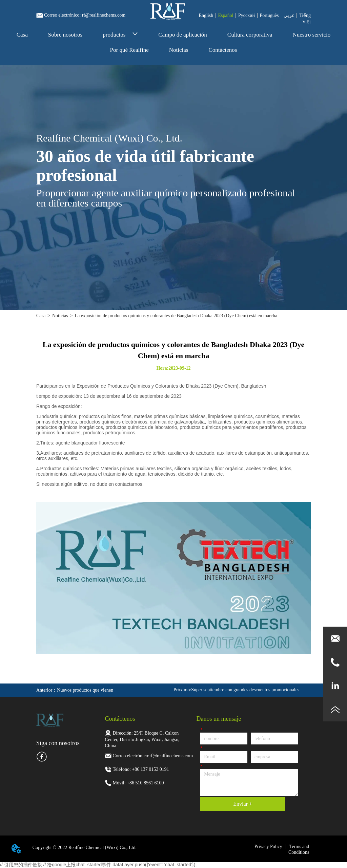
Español (226, 15)
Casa (22, 35)
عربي (289, 15)
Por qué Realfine (129, 50)
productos (120, 35)
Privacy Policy (268, 847)
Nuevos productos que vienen (85, 690)
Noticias (179, 50)
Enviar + (243, 804)
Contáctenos (223, 50)
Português (269, 15)
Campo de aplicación (183, 35)
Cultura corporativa (250, 35)
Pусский (247, 15)
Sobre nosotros (65, 35)
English (206, 15)
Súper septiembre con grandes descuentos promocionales (245, 690)
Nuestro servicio (311, 35)
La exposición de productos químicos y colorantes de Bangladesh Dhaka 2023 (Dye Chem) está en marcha (176, 316)
